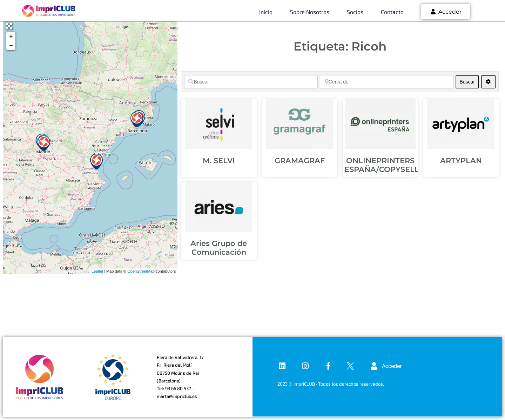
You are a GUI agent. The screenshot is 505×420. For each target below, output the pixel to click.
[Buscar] (251, 82)
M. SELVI (219, 161)
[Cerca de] (387, 82)
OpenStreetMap (141, 271)
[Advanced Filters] (488, 82)
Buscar (469, 82)
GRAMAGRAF (300, 161)
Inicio (266, 12)
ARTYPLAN (461, 161)
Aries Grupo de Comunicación (219, 248)
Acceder (446, 12)
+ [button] (11, 36)
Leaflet (97, 271)
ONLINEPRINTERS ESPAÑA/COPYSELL (382, 165)
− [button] (11, 46)
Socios (355, 12)
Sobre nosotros (310, 12)
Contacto (392, 12)
